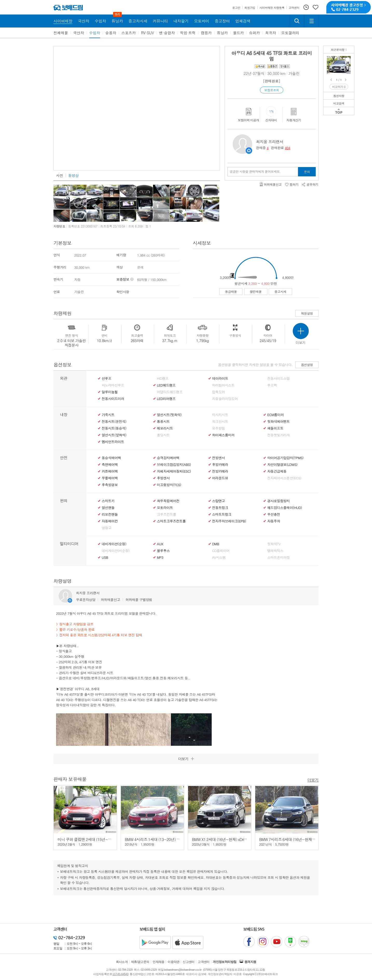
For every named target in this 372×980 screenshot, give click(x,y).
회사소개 (122, 962)
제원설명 (307, 313)
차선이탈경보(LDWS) (282, 465)
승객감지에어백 (168, 458)
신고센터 (189, 962)
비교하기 (339, 87)
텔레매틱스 (275, 551)
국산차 (79, 33)
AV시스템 (219, 557)
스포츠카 (129, 33)
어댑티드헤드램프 (170, 392)
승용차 (111, 33)
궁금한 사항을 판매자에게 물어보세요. (255, 171)
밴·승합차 (167, 33)
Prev (332, 80)
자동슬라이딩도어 (225, 399)
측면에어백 (110, 465)
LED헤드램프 (166, 385)
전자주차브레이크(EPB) (229, 521)
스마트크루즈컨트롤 (171, 521)
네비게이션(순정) (114, 544)
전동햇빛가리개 (278, 435)
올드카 (238, 33)
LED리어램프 (166, 399)
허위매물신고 (110, 600)
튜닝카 (222, 33)
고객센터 (204, 962)
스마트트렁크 (222, 514)
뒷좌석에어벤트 (278, 422)
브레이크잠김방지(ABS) (174, 465)
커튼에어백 (110, 471)
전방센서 (219, 458)
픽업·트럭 (188, 33)
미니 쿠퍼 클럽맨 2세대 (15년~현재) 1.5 (90, 839)
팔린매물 (256, 291)
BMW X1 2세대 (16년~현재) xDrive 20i (223, 839)
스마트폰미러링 (278, 557)
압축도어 (219, 392)
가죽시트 (108, 415)
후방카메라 (220, 465)
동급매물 (231, 291)
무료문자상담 (86, 600)
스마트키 (108, 501)
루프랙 (272, 385)
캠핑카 (206, 33)
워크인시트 (220, 422)
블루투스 (163, 551)
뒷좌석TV (274, 544)
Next (346, 80)
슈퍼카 (254, 33)
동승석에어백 (111, 458)
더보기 (313, 779)
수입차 (95, 33)
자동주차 (274, 521)
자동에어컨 (110, 521)
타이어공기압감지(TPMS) (285, 458)
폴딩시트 (163, 435)
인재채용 (159, 962)
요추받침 (219, 428)
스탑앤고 (219, 501)
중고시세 (280, 291)
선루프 (106, 378)
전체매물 (61, 33)
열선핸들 (108, 508)
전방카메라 (220, 471)
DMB (216, 544)
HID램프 (163, 378)
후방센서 (163, 478)
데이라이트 (220, 378)
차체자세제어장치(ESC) (174, 471)
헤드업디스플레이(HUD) (285, 508)
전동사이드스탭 (278, 378)
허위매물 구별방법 (139, 600)
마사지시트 (220, 415)
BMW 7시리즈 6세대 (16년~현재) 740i (290, 839)
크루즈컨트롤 (167, 514)
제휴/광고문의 (140, 962)
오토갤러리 (290, 33)
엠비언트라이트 (113, 442)
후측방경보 (110, 485)
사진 (60, 175)
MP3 (160, 557)
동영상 (73, 175)
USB (105, 557)
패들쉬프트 (275, 428)
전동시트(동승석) (114, 428)
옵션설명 (307, 365)
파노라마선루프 (113, 385)
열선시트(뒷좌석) (169, 415)
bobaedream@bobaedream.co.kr (183, 970)
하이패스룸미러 (223, 435)
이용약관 (174, 962)
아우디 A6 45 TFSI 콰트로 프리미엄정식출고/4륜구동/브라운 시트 (348, 60)
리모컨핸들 (110, 514)
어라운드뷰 (220, 478)
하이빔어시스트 (223, 385)
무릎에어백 (110, 478)
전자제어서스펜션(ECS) (284, 478)
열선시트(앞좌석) (114, 435)
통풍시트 (163, 422)
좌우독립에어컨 (168, 501)
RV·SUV (148, 33)
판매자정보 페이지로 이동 (249, 151)
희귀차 (271, 33)
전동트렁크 (220, 508)
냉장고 (106, 528)
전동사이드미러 (113, 399)
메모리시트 (165, 428)
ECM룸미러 (275, 415)
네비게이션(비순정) (116, 551)
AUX (160, 544)
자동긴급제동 (277, 471)
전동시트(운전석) (114, 422)
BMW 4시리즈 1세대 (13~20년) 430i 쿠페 (158, 839)
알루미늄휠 (110, 392)
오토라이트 (165, 508)
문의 (307, 172)
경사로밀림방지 (278, 501)
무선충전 (274, 514)
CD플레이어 (221, 551)
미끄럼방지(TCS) (169, 485)
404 (288, 148)
